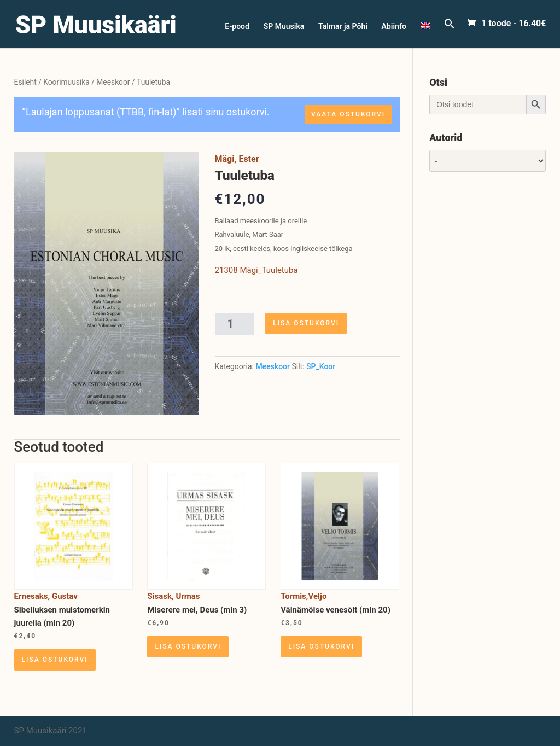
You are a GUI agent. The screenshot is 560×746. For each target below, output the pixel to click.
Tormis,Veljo (304, 596)
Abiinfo (394, 27)
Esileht (25, 82)
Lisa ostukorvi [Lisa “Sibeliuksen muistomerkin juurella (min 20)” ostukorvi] (55, 660)
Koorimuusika (66, 82)
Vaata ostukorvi (348, 114)
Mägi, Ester (237, 159)
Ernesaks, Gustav (46, 596)
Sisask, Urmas (173, 596)
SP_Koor (321, 366)
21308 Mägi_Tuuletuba (256, 270)
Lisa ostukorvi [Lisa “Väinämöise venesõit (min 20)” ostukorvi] (321, 646)
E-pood (237, 27)
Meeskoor (113, 82)
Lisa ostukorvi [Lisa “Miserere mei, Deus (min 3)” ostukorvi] (188, 646)
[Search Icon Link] (450, 33)
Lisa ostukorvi (306, 323)
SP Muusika (284, 27)
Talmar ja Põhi (343, 27)
